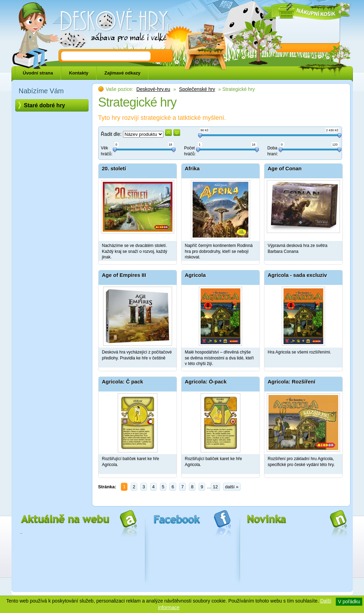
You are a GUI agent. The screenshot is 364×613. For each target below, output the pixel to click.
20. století (114, 168)
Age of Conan (285, 168)
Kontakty (79, 73)
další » (232, 487)
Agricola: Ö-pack (206, 382)
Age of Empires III (124, 275)
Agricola (195, 275)
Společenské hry (197, 89)
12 (215, 487)
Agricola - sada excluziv (297, 275)
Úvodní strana (38, 73)
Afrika (192, 168)
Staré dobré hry (45, 105)
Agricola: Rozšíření (292, 382)
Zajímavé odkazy (122, 73)
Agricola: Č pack (123, 382)
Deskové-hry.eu (153, 89)
